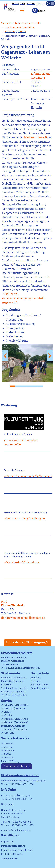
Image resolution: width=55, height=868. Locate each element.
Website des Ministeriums (23, 563)
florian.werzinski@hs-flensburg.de (23, 618)
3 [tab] (25, 386)
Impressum (7, 842)
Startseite (6, 23)
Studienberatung (10, 664)
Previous (5, 355)
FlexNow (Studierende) (16, 705)
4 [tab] (30, 386)
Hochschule (40, 673)
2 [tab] (19, 386)
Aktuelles (36, 678)
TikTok (7, 754)
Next (50, 355)
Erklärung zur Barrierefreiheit (17, 850)
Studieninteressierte (17, 653)
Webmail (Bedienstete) (16, 722)
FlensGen (9, 733)
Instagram (9, 751)
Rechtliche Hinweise (12, 854)
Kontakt (31, 3)
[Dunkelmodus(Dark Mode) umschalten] (50, 3)
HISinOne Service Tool (16, 695)
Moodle (8, 715)
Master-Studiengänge (13, 661)
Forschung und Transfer (28, 23)
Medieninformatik (36, 137)
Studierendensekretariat (14, 688)
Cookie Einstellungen (17, 766)
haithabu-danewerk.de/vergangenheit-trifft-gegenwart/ (24, 298)
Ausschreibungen (40, 688)
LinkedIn (9, 758)
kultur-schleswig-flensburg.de (26, 519)
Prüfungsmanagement (13, 692)
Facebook (9, 744)
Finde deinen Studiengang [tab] (28, 642)
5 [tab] (36, 386)
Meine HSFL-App (10, 761)
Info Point (6, 685)
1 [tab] (14, 386)
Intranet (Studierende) (13, 726)
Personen (35, 681)
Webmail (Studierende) (16, 719)
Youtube (8, 747)
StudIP (7, 712)
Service (7, 701)
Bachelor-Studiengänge (14, 657)
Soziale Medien (9, 858)
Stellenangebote (39, 685)
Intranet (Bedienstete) (15, 729)
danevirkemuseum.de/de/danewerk (29, 476)
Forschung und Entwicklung (20, 27)
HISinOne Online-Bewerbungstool (22, 668)
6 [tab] (42, 386)
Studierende (10, 673)
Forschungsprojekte (15, 32)
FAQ (23, 3)
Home (15, 3)
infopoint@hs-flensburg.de (15, 795)
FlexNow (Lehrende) (15, 708)
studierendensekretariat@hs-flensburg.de (23, 781)
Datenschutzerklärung (13, 846)
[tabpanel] (27, 363)
